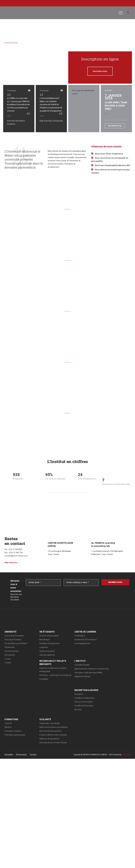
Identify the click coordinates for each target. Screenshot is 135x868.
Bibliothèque (40, 640)
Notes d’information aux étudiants (19, 701)
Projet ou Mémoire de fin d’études (18, 709)
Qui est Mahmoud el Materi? (16, 643)
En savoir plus (115, 126)
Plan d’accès (12, 563)
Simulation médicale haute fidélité (49, 679)
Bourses (69, 683)
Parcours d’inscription (74, 676)
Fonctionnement (11, 651)
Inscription (69, 668)
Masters (99, 672)
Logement (39, 647)
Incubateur (100, 653)
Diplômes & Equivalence (14, 712)
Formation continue (104, 676)
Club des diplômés (42, 655)
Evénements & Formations (76, 640)
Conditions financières (74, 680)
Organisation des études (15, 697)
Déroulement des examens (16, 705)
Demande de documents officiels (18, 716)
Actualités (9, 728)
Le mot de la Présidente (14, 636)
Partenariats (10, 647)
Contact (8, 663)
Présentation (70, 636)
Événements (21, 728)
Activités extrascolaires (44, 636)
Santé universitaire (42, 651)
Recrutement (10, 655)
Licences (99, 668)
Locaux (8, 659)
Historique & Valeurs (13, 640)
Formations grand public (106, 680)
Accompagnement (73, 643)
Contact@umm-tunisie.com (16, 556)
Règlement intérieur (43, 683)
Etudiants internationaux (45, 643)
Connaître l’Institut (42, 668)
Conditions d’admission (75, 672)
